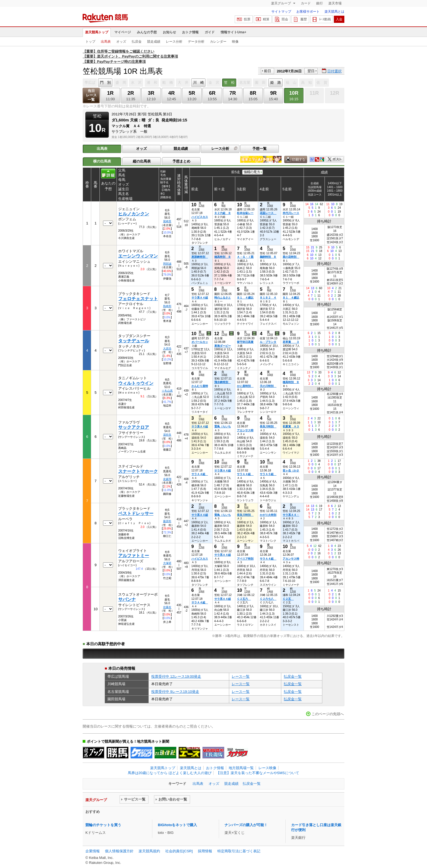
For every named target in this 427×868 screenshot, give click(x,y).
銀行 (320, 3)
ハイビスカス (200, 217)
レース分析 (174, 42)
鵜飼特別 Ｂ (268, 257)
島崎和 (167, 306)
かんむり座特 (200, 386)
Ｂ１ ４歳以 (245, 298)
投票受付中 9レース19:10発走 (175, 692)
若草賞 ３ (291, 342)
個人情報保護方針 (119, 851)
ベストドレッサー (136, 513)
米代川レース (291, 213)
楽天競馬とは (334, 12)
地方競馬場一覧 (241, 768)
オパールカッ (200, 342)
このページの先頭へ (328, 714)
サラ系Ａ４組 (200, 298)
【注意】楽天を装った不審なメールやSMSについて (258, 773)
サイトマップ (281, 12)
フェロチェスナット (138, 299)
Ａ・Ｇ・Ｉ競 (245, 257)
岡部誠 (167, 264)
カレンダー (218, 42)
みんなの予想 (147, 32)
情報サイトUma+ (233, 32)
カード (306, 3)
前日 (267, 71)
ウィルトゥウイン (136, 383)
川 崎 (198, 82)
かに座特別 (245, 386)
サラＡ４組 (200, 474)
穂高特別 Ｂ (223, 257)
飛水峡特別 (223, 382)
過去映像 (209, 333)
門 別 (105, 82)
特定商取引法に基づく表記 (239, 851)
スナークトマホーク (138, 471)
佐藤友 (167, 607)
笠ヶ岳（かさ (291, 470)
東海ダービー (223, 346)
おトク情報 (190, 32)
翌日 (311, 71)
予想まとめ (181, 161)
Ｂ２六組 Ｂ (223, 213)
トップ (90, 42)
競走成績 (154, 42)
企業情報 (93, 851)
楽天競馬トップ (97, 32)
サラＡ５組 (268, 474)
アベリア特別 (245, 559)
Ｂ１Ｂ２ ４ (268, 298)
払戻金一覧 (293, 676)
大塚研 (167, 563)
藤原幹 (167, 521)
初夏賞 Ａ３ (291, 426)
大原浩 (167, 348)
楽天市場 (335, 3)
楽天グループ (281, 3)
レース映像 (267, 768)
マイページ (123, 32)
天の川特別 (268, 386)
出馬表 (106, 42)
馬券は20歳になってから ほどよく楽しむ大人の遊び (170, 773)
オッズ (121, 42)
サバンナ (127, 599)
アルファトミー (134, 556)
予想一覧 (260, 149)
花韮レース (268, 213)
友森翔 (167, 479)
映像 (235, 42)
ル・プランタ (268, 342)
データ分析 (196, 42)
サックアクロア (134, 427)
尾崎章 (167, 221)
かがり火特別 (268, 515)
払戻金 (137, 42)
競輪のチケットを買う (103, 825)
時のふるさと (223, 298)
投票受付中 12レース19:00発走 (176, 676)
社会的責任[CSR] (179, 851)
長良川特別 (268, 426)
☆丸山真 (167, 391)
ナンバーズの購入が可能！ (246, 825)
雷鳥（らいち (223, 426)
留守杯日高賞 (245, 342)
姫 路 (276, 82)
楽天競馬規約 (149, 851)
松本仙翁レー (245, 213)
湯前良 (167, 435)
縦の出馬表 (142, 161)
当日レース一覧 (91, 95)
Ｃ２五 (288, 599)
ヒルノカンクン (134, 214)
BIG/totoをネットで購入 (177, 825)
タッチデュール (134, 341)
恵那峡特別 (200, 257)
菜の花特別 (291, 257)
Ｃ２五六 (244, 599)
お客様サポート (308, 12)
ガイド (210, 32)
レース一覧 (241, 676)
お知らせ (169, 32)
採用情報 (205, 851)
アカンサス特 (245, 430)
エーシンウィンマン (138, 256)
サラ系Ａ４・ (291, 515)
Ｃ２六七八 (268, 599)
